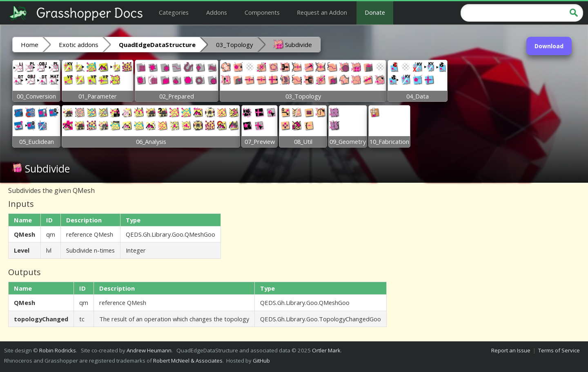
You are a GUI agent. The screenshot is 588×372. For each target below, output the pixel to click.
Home (30, 45)
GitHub (261, 361)
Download (549, 46)
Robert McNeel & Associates (188, 361)
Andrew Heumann (149, 350)
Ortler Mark (326, 350)
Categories (174, 12)
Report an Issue (511, 350)
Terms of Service (559, 350)
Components (262, 12)
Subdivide (293, 44)
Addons (217, 12)
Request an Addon (322, 12)
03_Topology (235, 45)
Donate (375, 12)
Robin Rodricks (58, 350)
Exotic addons (79, 45)
